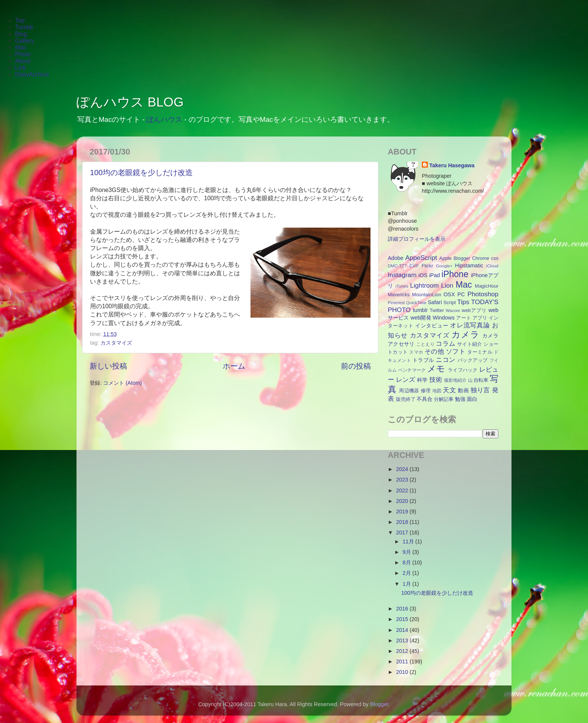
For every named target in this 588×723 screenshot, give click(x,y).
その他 (434, 351)
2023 (403, 480)
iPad (434, 275)
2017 (403, 532)
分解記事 (444, 399)
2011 (403, 661)
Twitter (437, 310)
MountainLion (427, 295)
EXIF (414, 266)
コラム (445, 343)
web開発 (421, 318)
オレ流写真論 (470, 325)
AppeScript (421, 258)
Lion (447, 285)
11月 (409, 541)
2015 (403, 619)
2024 (403, 469)
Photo (23, 54)
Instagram (402, 275)
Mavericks (399, 295)
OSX (449, 294)
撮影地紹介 (455, 380)
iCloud (492, 266)
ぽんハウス (164, 119)
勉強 (460, 399)
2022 (403, 490)
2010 (403, 672)
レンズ (406, 379)
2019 (403, 511)
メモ (436, 369)
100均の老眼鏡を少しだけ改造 (141, 172)
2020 (403, 501)
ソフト (456, 351)
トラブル (423, 360)
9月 (408, 552)
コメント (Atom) (122, 383)
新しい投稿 (108, 366)
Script (449, 302)
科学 (422, 380)
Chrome (481, 258)
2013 (403, 640)
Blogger (462, 258)
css (495, 258)
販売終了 (406, 399)
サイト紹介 (469, 344)
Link (20, 68)
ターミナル (480, 352)
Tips (463, 302)
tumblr (420, 310)
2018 (403, 522)
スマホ (416, 352)
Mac (21, 47)
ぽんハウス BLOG (130, 102)
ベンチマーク (412, 370)
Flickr (427, 266)
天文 (449, 390)
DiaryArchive (32, 74)
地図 (437, 391)
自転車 (481, 380)
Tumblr (24, 27)
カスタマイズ (116, 343)
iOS (423, 275)
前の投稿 (356, 366)
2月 (408, 573)
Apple (445, 258)
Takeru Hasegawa (452, 165)
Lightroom (424, 285)
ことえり (425, 344)
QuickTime (416, 303)
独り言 (480, 390)
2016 (403, 609)
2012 (403, 651)
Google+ (444, 266)
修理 (426, 391)
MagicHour (487, 286)
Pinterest (396, 303)
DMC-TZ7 (397, 266)
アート (463, 318)
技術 (436, 379)
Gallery (25, 41)
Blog (21, 34)
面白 (472, 399)
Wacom (453, 310)
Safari (435, 302)
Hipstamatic (469, 265)
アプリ (480, 318)
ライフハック (463, 370)
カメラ (465, 334)
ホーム (234, 366)
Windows (444, 318)
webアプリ (474, 310)
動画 (463, 390)
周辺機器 (409, 391)
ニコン (445, 360)
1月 (408, 584)
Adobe (396, 258)
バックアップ (473, 360)
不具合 (424, 399)
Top (20, 20)
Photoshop (483, 294)
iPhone (455, 274)
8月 (408, 562)
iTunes (402, 286)
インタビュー (432, 325)
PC (461, 294)
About (23, 61)
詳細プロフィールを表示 (417, 239)
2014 (403, 630)
